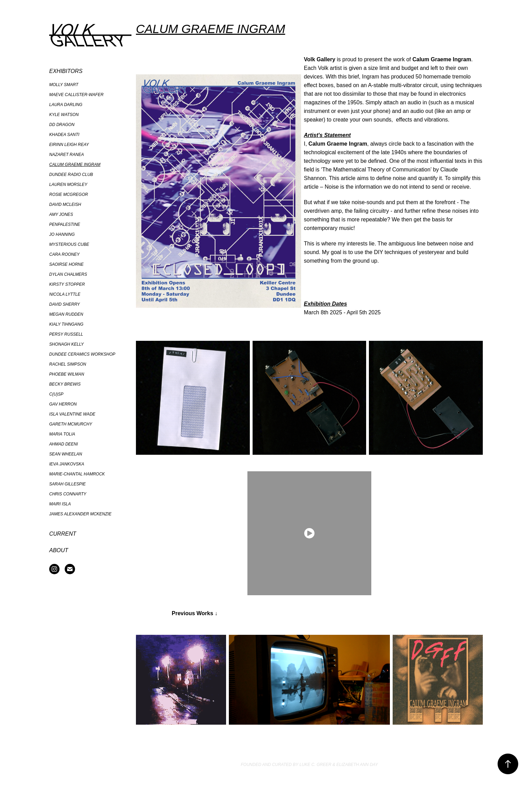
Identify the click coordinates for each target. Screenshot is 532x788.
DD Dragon (62, 125)
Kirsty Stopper (67, 284)
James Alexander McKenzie (80, 514)
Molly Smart (64, 85)
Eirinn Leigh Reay (69, 145)
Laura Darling (66, 105)
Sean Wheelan (66, 454)
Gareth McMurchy (71, 424)
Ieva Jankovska (67, 464)
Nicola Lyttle (65, 294)
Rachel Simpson (68, 364)
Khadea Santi (64, 135)
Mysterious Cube (69, 244)
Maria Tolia (62, 434)
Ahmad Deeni (63, 444)
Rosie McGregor (69, 195)
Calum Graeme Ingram (75, 165)
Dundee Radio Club (71, 175)
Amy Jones (61, 214)
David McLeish (65, 204)
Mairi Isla (60, 504)
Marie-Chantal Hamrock (77, 474)
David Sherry (65, 304)
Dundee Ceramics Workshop (82, 354)
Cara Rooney (64, 254)
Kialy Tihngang (66, 324)
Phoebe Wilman (67, 374)
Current (63, 534)
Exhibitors (66, 71)
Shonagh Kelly (66, 344)
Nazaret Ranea (67, 155)
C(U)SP (56, 394)
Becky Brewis (65, 384)
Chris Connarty (68, 494)
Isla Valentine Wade (72, 414)
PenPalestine (65, 224)
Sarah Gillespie (67, 484)
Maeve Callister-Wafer (76, 95)
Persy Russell (66, 334)
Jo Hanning (62, 234)
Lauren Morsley (68, 185)
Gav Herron (63, 404)
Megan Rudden (66, 314)
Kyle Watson (64, 115)
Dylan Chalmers (68, 274)
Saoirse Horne (66, 264)
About (59, 550)
